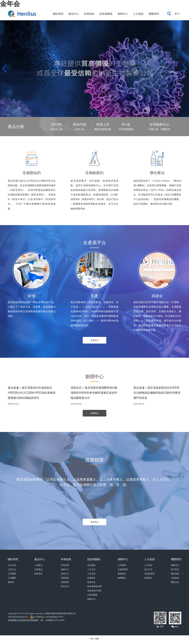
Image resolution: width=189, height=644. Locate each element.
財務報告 (91, 580)
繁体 (177, 14)
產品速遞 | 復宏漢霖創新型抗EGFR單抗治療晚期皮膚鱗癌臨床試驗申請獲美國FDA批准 (157, 393)
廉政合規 (175, 584)
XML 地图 (94, 641)
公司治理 (91, 576)
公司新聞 (122, 567)
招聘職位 (148, 580)
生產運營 (65, 584)
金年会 (10, 3)
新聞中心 (123, 14)
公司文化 (12, 571)
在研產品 (38, 571)
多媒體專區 (123, 571)
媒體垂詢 (122, 580)
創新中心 (65, 571)
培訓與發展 (149, 576)
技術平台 (65, 576)
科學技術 (89, 14)
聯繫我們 (154, 14)
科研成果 (65, 567)
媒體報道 (122, 576)
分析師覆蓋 (92, 597)
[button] (4, 69)
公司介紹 (12, 567)
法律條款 (175, 580)
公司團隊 (12, 580)
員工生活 (148, 571)
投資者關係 (106, 14)
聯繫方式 (91, 601)
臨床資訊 (38, 576)
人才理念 (148, 567)
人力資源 (138, 14)
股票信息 (91, 584)
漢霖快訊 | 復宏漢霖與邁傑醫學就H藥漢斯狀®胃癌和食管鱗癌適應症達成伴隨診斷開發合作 (94, 393)
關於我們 (58, 14)
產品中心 (74, 14)
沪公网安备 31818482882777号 (47, 619)
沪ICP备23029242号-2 (19, 619)
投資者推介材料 (94, 593)
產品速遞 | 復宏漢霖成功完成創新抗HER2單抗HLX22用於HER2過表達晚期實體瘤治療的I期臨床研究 (32, 393)
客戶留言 (175, 571)
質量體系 (65, 580)
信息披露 (91, 567)
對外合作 (65, 588)
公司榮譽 (12, 576)
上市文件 (91, 571)
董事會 (11, 584)
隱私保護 (175, 576)
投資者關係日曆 (94, 588)
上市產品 (38, 567)
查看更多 (94, 341)
